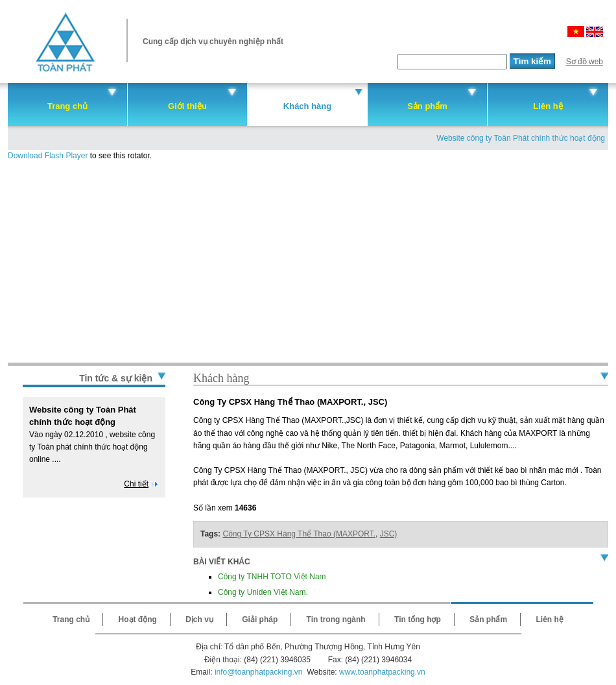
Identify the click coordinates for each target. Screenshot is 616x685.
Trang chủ (67, 106)
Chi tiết (136, 484)
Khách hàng (307, 106)
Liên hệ (548, 106)
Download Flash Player (48, 156)
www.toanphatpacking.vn (382, 672)
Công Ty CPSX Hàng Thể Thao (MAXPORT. (299, 534)
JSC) (389, 534)
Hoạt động (138, 619)
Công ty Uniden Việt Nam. (263, 592)
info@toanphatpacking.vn (259, 672)
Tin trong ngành (336, 619)
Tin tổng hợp (418, 619)
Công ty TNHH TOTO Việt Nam (272, 577)
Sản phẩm (427, 106)
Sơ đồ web (585, 62)
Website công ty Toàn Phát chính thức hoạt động (521, 138)
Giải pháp (260, 619)
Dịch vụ (199, 619)
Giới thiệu (187, 106)
